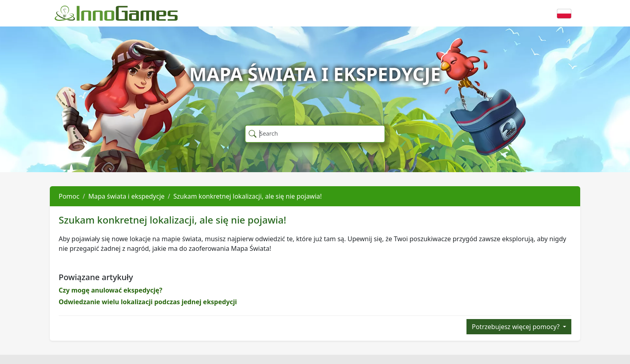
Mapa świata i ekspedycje (127, 196)
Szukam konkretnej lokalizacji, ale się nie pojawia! (248, 196)
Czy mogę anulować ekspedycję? (110, 290)
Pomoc (69, 196)
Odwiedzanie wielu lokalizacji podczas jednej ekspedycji (148, 302)
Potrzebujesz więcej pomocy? (516, 327)
